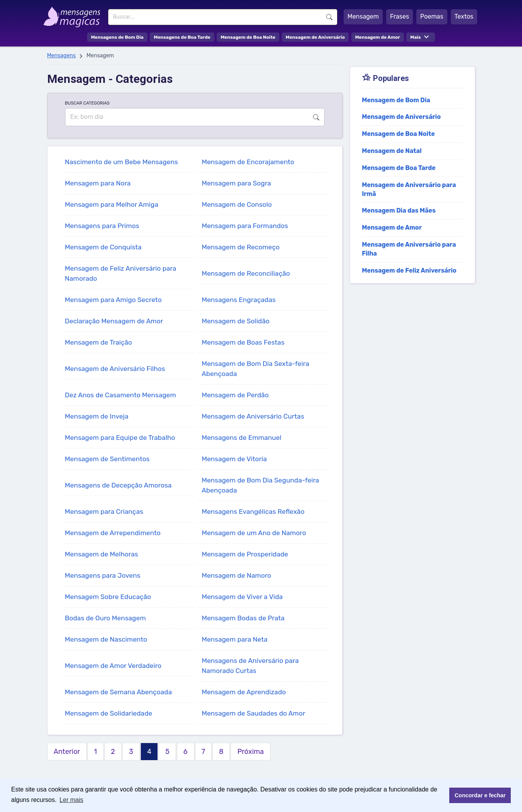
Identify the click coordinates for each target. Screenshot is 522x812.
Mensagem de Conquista (103, 247)
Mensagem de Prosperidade (245, 554)
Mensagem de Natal (392, 151)
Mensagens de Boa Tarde (182, 37)
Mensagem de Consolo (237, 204)
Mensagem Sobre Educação (108, 597)
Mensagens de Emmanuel (241, 438)
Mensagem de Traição (99, 342)
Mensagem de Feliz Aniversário (409, 270)
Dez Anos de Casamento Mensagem (121, 395)
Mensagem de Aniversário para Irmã (409, 189)
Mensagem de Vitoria (234, 459)
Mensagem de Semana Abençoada (119, 692)
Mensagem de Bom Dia (396, 100)
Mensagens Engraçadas (239, 300)
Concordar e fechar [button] (480, 795)
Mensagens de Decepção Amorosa (118, 485)
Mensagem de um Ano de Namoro (254, 533)
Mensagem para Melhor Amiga (112, 204)
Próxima (250, 752)
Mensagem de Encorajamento (248, 162)
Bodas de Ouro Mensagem (105, 618)
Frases (400, 16)
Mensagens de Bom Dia (117, 37)
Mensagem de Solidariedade (109, 713)
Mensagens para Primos (102, 226)
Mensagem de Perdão (235, 395)
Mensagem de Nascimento (106, 639)
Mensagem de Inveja (97, 416)
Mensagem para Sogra (236, 183)
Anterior (67, 752)
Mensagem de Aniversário (315, 37)
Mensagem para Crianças (104, 512)
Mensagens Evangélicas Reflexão (253, 512)
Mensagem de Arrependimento (113, 533)
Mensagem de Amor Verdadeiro (113, 666)
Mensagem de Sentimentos (107, 459)
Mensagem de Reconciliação (246, 273)
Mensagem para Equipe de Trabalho (120, 438)
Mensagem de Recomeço (240, 247)
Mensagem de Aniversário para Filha (409, 249)
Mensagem (363, 16)
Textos (464, 16)
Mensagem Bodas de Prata (243, 618)
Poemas (432, 16)
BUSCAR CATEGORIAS (87, 103)
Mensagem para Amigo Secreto (113, 300)
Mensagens (62, 56)
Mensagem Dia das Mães (399, 210)
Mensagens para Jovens (103, 575)
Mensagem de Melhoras (102, 554)
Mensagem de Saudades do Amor (253, 713)
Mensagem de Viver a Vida (242, 597)
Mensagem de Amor (378, 37)
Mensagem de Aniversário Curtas (253, 416)
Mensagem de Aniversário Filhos (115, 369)
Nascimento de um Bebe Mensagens (122, 162)
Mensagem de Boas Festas (243, 342)
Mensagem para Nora (98, 183)
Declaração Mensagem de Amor (114, 321)
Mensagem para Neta (234, 639)
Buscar (329, 17)
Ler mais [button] (71, 800)
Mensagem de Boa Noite (248, 37)
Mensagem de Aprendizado (244, 692)
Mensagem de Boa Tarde (399, 168)
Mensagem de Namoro (236, 575)
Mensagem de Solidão (235, 321)
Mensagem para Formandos (245, 226)
